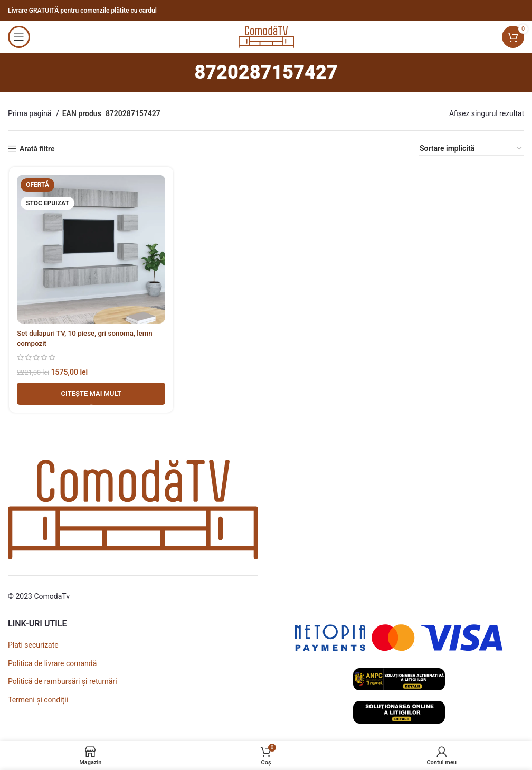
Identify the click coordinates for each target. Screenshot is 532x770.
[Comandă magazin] (471, 149)
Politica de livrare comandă (52, 663)
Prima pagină (31, 113)
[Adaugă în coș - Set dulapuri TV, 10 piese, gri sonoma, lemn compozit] (91, 394)
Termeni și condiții (38, 700)
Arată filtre (37, 149)
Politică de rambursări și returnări (63, 681)
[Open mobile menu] (19, 37)
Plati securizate (33, 645)
